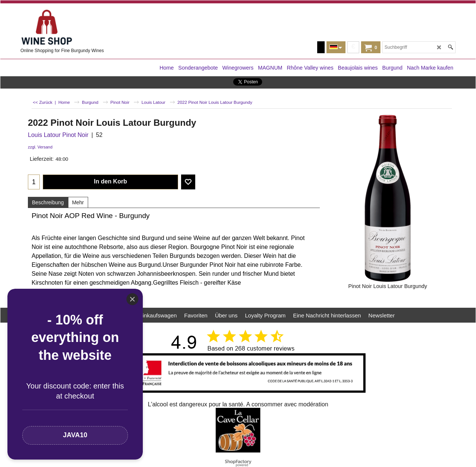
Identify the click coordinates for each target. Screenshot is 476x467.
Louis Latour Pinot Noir (58, 135)
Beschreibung (48, 202)
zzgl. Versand (40, 147)
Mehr (78, 202)
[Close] (132, 299)
